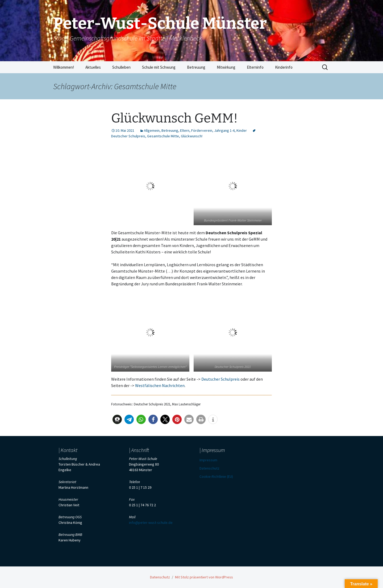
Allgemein (152, 130)
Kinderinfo (284, 67)
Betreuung (196, 67)
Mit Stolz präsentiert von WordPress (204, 577)
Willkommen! (64, 67)
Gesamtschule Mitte (163, 136)
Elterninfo (255, 67)
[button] (117, 419)
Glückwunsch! (192, 136)
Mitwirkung (226, 67)
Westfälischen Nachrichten (160, 385)
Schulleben (121, 67)
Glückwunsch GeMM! (174, 118)
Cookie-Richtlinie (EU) (216, 476)
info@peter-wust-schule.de (151, 523)
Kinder (242, 130)
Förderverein (202, 130)
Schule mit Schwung (159, 67)
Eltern (185, 130)
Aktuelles (93, 67)
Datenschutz (209, 468)
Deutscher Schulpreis (220, 379)
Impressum (208, 460)
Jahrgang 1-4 (224, 130)
